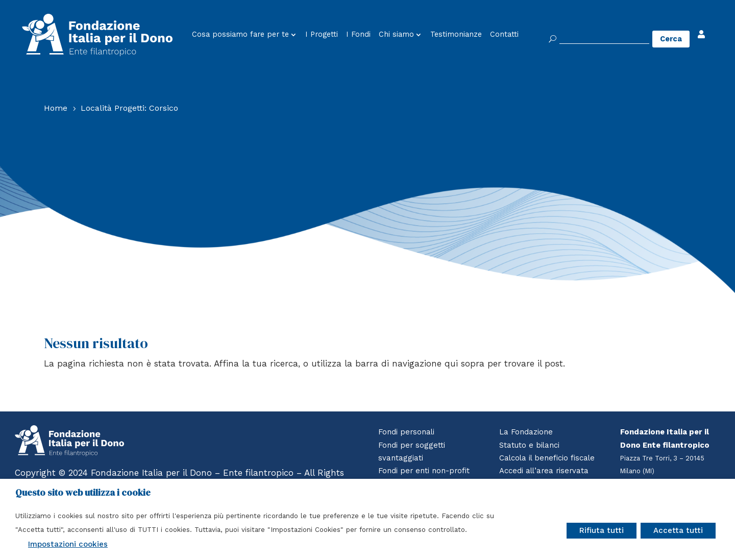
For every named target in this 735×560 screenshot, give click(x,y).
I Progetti (322, 35)
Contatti (504, 35)
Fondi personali (407, 432)
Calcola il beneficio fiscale (548, 458)
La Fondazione (526, 432)
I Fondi (358, 35)
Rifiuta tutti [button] (602, 530)
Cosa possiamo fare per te (240, 35)
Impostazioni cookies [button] (68, 544)
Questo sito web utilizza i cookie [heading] (83, 493)
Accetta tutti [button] (678, 530)
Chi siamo (396, 35)
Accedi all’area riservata (545, 471)
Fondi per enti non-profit (424, 471)
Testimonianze (456, 35)
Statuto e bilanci (530, 445)
